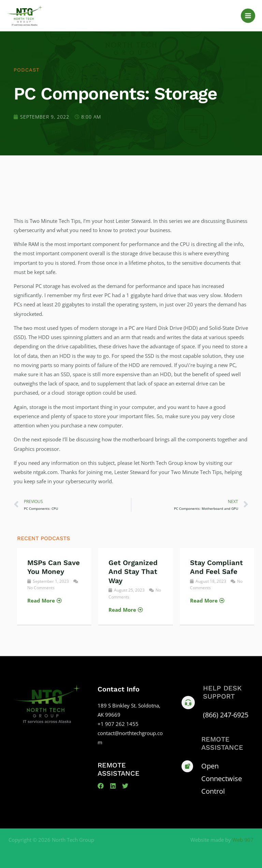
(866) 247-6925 (226, 715)
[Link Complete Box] (54, 586)
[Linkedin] (113, 786)
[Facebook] (101, 786)
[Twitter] (125, 786)
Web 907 (243, 840)
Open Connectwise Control (222, 779)
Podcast (27, 70)
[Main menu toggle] (248, 16)
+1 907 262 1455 (118, 724)
